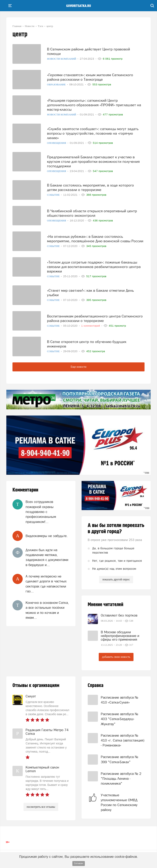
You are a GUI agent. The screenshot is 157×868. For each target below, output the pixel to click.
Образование (57, 84)
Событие (54, 195)
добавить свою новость (116, 657)
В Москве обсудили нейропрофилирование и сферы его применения (120, 636)
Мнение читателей (105, 605)
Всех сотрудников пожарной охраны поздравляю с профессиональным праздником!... (41, 512)
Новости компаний (62, 59)
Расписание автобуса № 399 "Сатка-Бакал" (119, 759)
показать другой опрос (116, 579)
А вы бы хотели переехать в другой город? (116, 528)
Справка (96, 685)
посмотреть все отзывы (41, 807)
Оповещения (57, 143)
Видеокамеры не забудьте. (47, 536)
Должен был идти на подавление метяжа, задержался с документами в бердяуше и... (47, 557)
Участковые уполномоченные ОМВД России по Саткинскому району (119, 803)
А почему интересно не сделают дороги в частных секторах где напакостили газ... (46, 584)
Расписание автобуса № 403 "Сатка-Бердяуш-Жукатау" (119, 719)
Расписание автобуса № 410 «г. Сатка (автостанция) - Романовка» (123, 740)
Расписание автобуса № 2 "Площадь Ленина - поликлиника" (121, 779)
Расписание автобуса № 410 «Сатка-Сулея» (119, 700)
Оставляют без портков (119, 615)
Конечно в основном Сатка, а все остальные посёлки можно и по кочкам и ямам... (47, 610)
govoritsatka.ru (79, 6)
